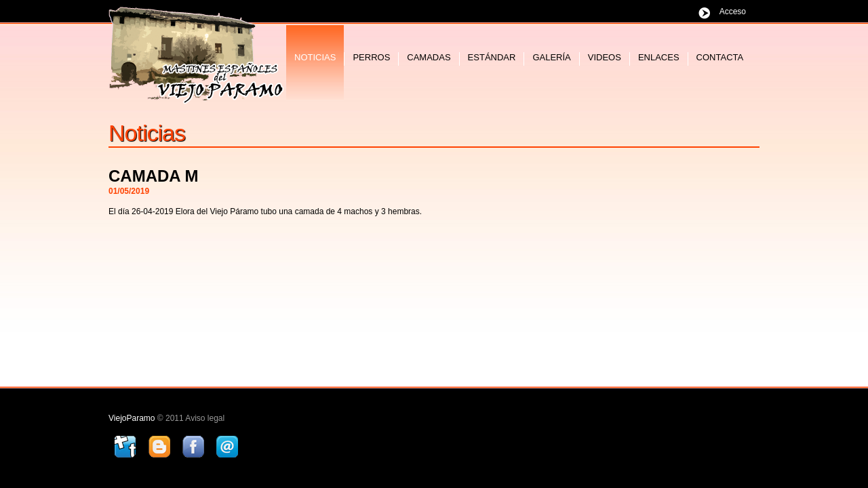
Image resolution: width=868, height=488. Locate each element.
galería (551, 57)
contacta (720, 57)
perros (371, 57)
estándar (492, 57)
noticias (315, 57)
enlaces (659, 57)
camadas (429, 57)
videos (605, 57)
